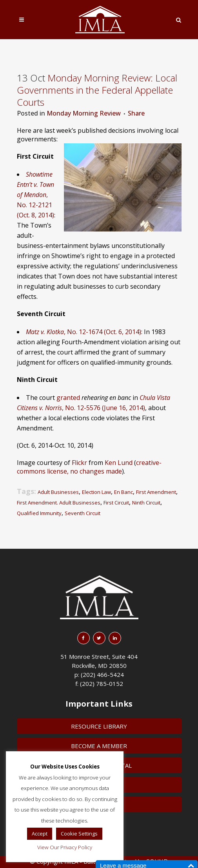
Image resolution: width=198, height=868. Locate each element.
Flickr (79, 463)
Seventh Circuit (83, 513)
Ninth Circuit (146, 503)
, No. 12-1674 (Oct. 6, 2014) (84, 332)
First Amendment (156, 492)
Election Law (96, 492)
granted (68, 398)
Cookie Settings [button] (79, 834)
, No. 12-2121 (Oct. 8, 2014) (35, 195)
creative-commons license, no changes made (89, 467)
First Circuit (116, 503)
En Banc (124, 492)
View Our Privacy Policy (65, 847)
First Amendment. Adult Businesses (59, 503)
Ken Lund (119, 463)
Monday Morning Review (84, 113)
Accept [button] (40, 834)
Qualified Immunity (39, 513)
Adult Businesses (58, 492)
